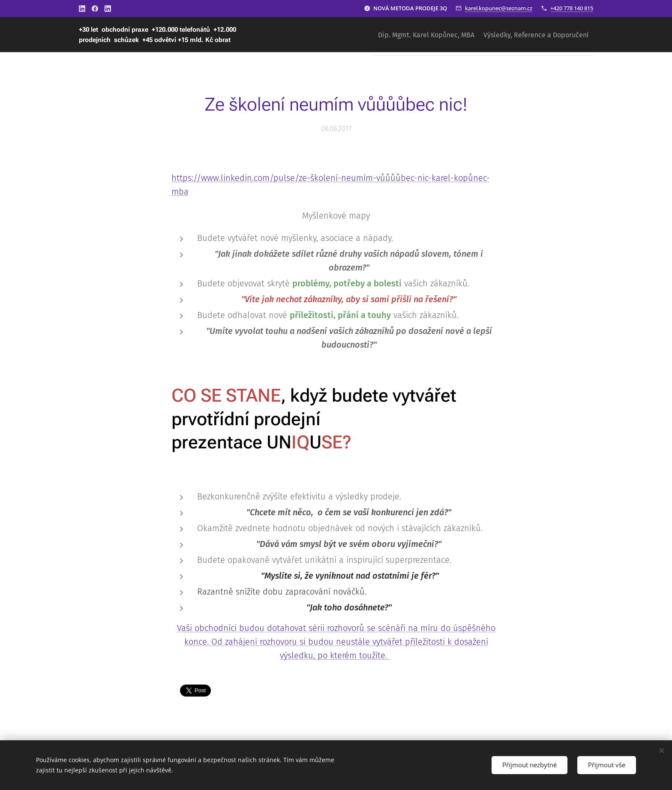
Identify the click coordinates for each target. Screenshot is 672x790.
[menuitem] (416, 35)
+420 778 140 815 (572, 8)
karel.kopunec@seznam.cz (499, 8)
